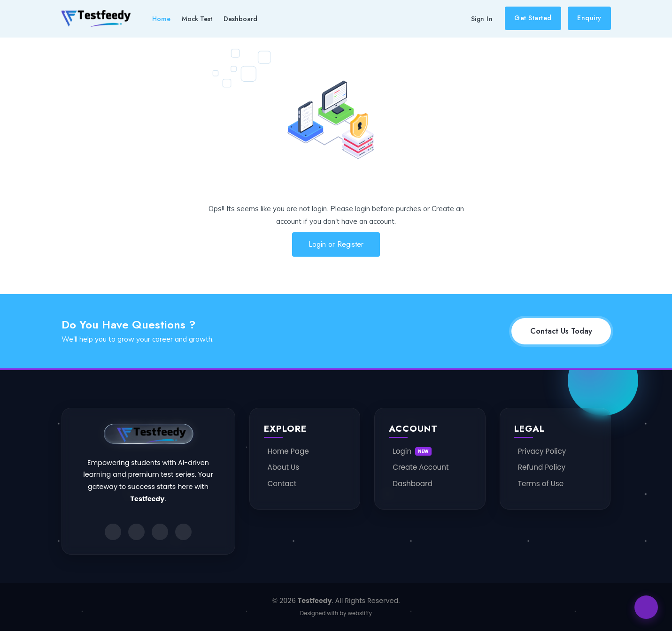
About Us (284, 467)
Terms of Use (541, 484)
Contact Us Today (561, 331)
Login (412, 451)
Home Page (288, 451)
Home (161, 19)
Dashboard (240, 19)
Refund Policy (542, 467)
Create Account (421, 467)
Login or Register (336, 244)
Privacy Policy (542, 451)
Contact (282, 484)
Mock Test (197, 19)
